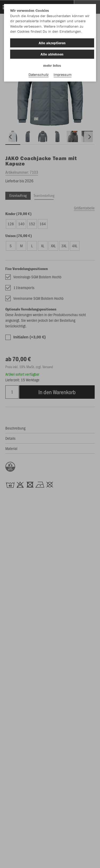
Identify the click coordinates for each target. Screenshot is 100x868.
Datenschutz (39, 75)
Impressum (63, 75)
